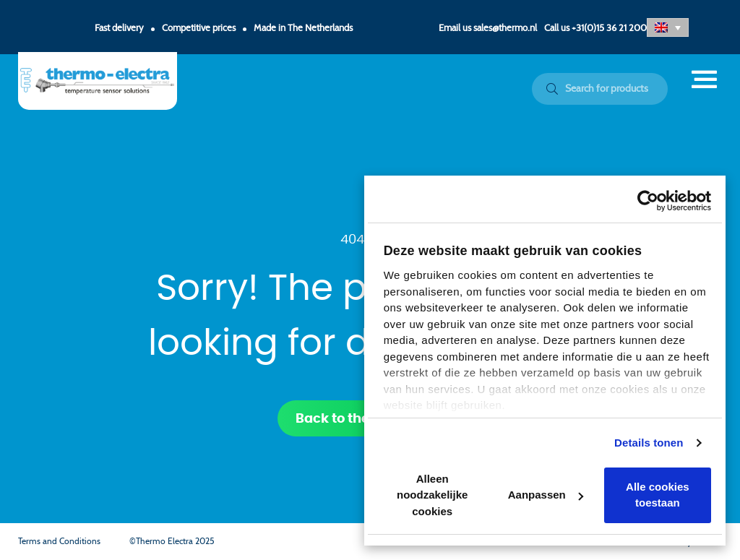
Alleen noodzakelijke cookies (432, 495)
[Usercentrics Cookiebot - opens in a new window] (648, 201)
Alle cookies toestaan (658, 495)
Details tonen (649, 443)
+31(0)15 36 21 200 (609, 29)
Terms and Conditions (59, 541)
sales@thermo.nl (505, 29)
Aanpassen (546, 495)
